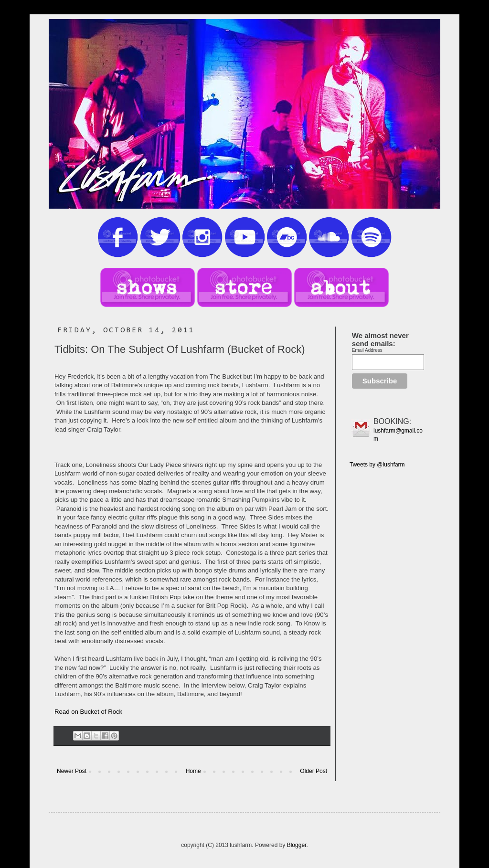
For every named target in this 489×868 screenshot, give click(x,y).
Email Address (367, 350)
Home (193, 771)
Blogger (297, 845)
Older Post (314, 771)
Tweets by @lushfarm (377, 465)
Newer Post (72, 771)
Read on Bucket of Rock (88, 712)
